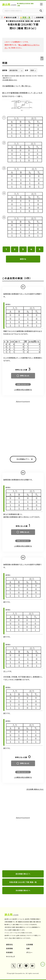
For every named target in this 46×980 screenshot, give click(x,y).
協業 (28, 948)
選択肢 (5, 70)
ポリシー (29, 952)
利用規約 (9, 952)
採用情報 (9, 948)
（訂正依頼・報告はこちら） (10, 80)
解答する (23, 259)
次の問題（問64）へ (23, 890)
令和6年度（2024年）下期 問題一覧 (23, 882)
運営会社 (9, 944)
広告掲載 (30, 944)
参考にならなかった (23, 384)
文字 (27, 70)
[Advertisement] (23, 426)
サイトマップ (11, 957)
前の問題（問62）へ (23, 874)
